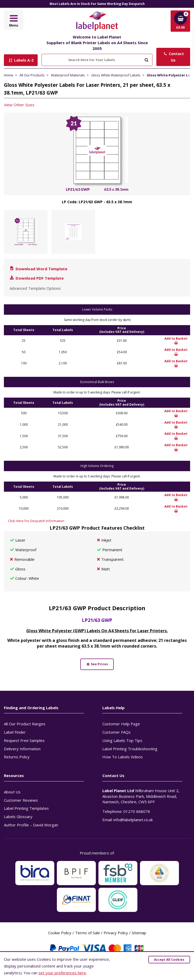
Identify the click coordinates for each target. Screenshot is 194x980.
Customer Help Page (121, 724)
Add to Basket (176, 341)
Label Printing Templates (26, 808)
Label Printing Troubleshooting (130, 749)
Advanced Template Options (35, 288)
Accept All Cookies (169, 960)
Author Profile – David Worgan (31, 825)
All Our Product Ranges (25, 724)
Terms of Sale (88, 933)
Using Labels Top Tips (122, 740)
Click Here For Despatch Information (36, 521)
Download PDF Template (36, 278)
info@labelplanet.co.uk (133, 820)
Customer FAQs (116, 732)
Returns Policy (17, 757)
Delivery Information (22, 749)
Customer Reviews (21, 800)
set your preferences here (62, 973)
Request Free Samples (24, 740)
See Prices (97, 664)
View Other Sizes (19, 105)
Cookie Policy (60, 933)
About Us (12, 792)
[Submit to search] (146, 59)
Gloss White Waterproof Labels (116, 75)
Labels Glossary (18, 817)
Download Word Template (38, 269)
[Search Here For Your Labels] (97, 60)
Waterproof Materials (68, 75)
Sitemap (139, 933)
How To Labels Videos (123, 757)
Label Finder (15, 732)
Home (9, 75)
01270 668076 (137, 811)
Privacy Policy (116, 933)
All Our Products (32, 75)
